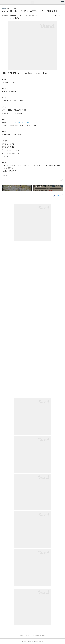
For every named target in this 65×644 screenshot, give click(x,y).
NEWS (4, 8)
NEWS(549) (5, 176)
